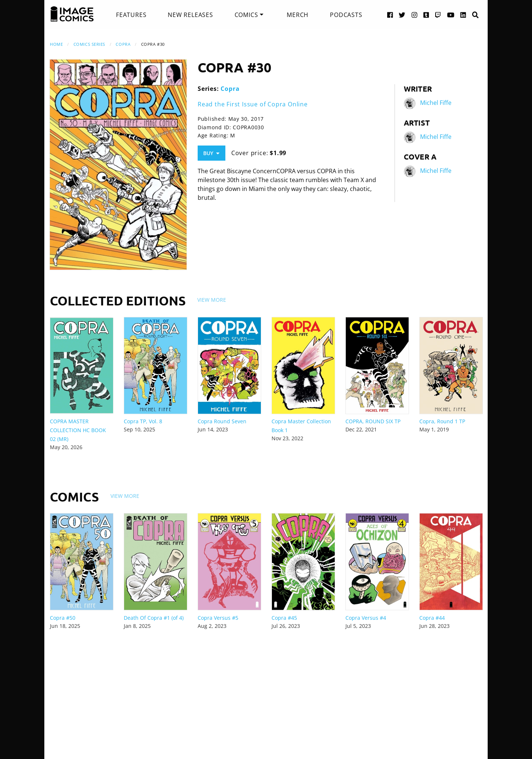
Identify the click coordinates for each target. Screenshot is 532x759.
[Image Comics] (72, 14)
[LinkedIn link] (463, 15)
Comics (246, 15)
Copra (123, 44)
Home (56, 44)
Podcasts (346, 15)
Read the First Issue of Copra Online (253, 104)
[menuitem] (131, 15)
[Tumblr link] (426, 15)
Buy (211, 153)
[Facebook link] (390, 15)
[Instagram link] (415, 15)
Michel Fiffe (436, 103)
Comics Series (89, 44)
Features (131, 15)
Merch (298, 15)
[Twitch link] (438, 15)
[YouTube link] (451, 15)
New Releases (190, 15)
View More (212, 300)
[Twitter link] (402, 15)
